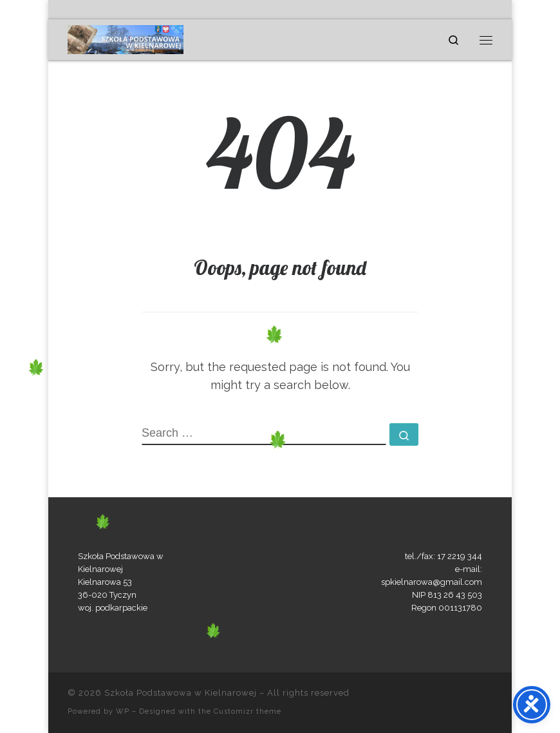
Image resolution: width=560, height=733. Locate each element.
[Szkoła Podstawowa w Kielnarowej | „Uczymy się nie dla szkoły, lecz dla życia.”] (126, 38)
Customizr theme (247, 711)
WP (123, 711)
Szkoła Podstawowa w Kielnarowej (181, 693)
